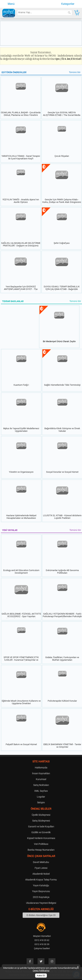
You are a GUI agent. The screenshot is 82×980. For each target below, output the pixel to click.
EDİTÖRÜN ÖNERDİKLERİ (14, 72)
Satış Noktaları (41, 785)
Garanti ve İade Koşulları (41, 826)
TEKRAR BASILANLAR (13, 301)
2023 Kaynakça (41, 897)
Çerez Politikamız (41, 970)
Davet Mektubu (41, 862)
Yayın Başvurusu (41, 891)
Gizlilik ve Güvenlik (41, 832)
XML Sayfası (41, 791)
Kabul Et (41, 976)
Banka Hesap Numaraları (41, 850)
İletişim (41, 803)
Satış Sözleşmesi (41, 821)
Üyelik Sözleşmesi (41, 815)
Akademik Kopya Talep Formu (41, 880)
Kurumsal (41, 779)
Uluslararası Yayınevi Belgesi (41, 903)
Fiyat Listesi (41, 868)
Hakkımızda (41, 768)
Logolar (41, 797)
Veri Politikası (41, 844)
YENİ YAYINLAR (10, 530)
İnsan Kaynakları (41, 773)
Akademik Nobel (41, 874)
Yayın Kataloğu (41, 885)
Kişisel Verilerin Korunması (41, 838)
